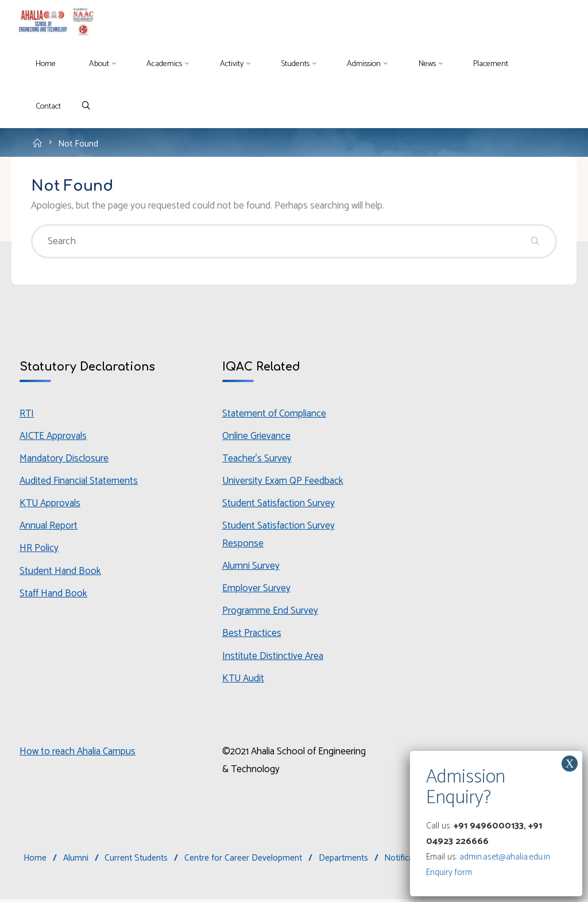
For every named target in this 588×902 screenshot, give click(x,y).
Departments (343, 861)
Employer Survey (257, 590)
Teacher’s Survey (257, 460)
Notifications (409, 861)
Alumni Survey (251, 568)
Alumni (76, 861)
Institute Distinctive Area (273, 658)
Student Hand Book (61, 572)
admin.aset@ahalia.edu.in (505, 857)
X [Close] (570, 764)
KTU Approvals (51, 505)
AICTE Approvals (53, 437)
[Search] (86, 107)
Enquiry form (449, 872)
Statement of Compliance (274, 414)
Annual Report (49, 527)
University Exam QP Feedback (284, 482)
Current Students (137, 861)
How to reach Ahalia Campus (78, 754)
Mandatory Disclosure (64, 460)
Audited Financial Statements (79, 482)
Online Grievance (257, 437)
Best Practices (252, 635)
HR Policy (39, 550)
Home (35, 861)
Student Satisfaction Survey (278, 505)
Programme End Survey (270, 613)
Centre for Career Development (243, 861)
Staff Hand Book (54, 595)
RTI (27, 414)
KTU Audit (243, 680)
